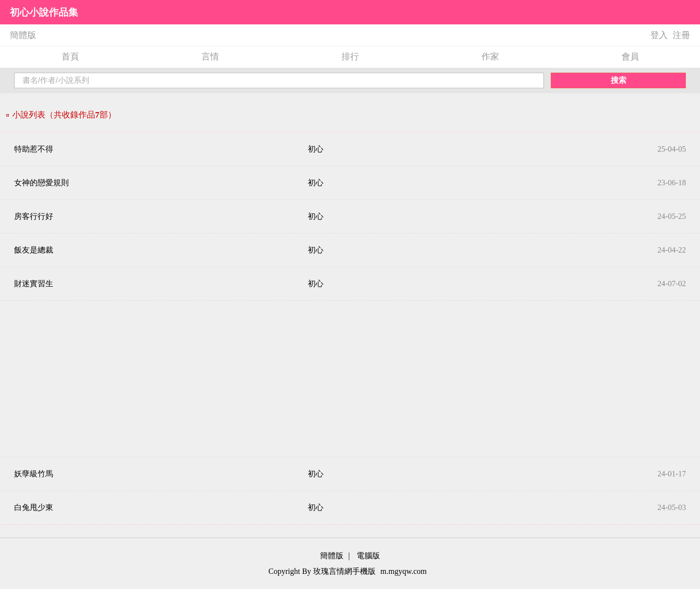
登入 (659, 35)
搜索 (619, 80)
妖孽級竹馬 (34, 474)
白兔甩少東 (34, 507)
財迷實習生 (34, 284)
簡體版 (23, 35)
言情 (210, 57)
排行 (350, 57)
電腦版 (368, 556)
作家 (490, 57)
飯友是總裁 (34, 250)
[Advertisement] (350, 379)
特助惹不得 (34, 149)
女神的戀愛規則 (41, 183)
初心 (316, 149)
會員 (630, 57)
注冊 (681, 35)
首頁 (70, 57)
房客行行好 (34, 216)
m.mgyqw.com (404, 571)
